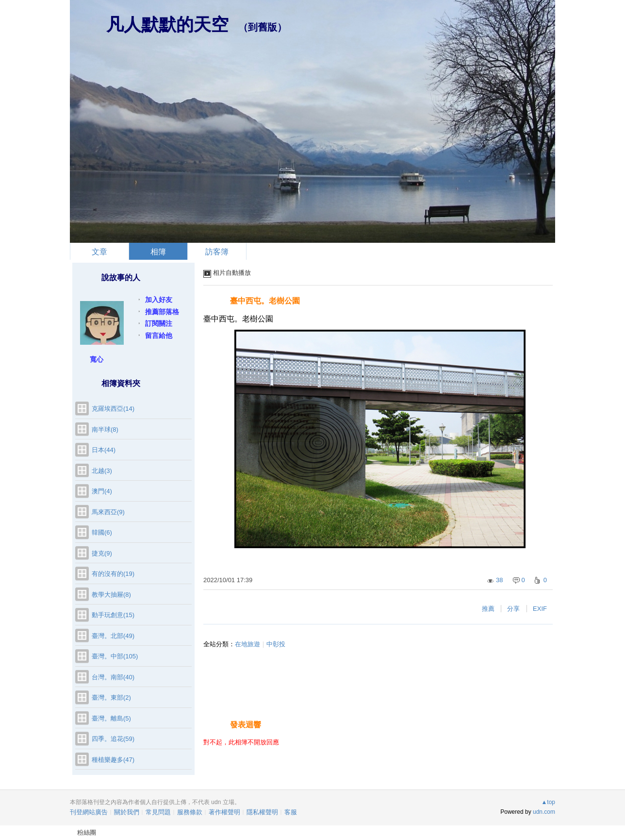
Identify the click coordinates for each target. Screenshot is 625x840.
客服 (291, 812)
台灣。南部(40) (113, 677)
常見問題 (158, 812)
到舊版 (263, 27)
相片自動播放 (232, 273)
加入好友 (159, 300)
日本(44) (104, 450)
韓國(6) (102, 532)
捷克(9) (102, 553)
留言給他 (159, 336)
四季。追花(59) (113, 739)
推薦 (488, 609)
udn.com (544, 812)
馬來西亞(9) (108, 512)
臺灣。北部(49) (113, 636)
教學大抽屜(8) (111, 595)
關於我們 (127, 812)
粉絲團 (87, 832)
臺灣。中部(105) (115, 656)
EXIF (540, 609)
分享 (513, 609)
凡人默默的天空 (167, 25)
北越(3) (102, 471)
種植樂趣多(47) (113, 760)
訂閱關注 (159, 323)
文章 (99, 252)
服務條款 (190, 812)
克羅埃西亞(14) (113, 409)
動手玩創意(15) (113, 615)
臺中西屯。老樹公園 (265, 301)
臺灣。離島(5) (111, 718)
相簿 (158, 252)
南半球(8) (105, 429)
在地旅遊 (247, 644)
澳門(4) (102, 491)
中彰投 (276, 644)
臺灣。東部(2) (111, 697)
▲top (548, 802)
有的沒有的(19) (113, 574)
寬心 (97, 359)
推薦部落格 (162, 312)
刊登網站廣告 (89, 812)
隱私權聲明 (262, 812)
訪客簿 (217, 252)
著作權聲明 (224, 812)
